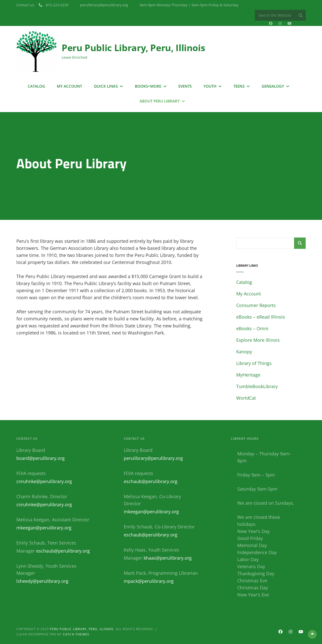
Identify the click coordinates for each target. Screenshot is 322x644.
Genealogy (273, 86)
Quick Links (106, 86)
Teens (239, 86)
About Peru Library (160, 101)
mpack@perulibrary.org (149, 581)
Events (185, 86)
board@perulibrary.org (41, 458)
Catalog (36, 86)
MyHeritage (248, 375)
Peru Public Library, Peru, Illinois (133, 48)
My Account (69, 86)
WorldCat (246, 398)
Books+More (148, 86)
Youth (210, 86)
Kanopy (244, 352)
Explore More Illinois (258, 340)
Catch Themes (76, 634)
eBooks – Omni (252, 328)
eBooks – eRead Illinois (261, 317)
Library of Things (254, 363)
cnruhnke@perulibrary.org (44, 481)
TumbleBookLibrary (257, 386)
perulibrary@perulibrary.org (153, 458)
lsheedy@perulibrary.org (42, 581)
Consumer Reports (256, 305)
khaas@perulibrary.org (168, 558)
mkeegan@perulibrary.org (44, 528)
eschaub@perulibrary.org (63, 551)
